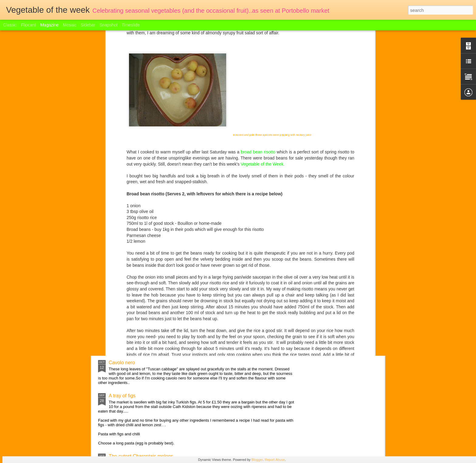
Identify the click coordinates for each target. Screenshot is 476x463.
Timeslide (131, 25)
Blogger (257, 460)
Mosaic (70, 25)
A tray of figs (122, 396)
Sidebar (88, 25)
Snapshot (109, 25)
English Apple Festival (133, 329)
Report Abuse (275, 460)
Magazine (50, 25)
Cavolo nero (122, 363)
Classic (10, 25)
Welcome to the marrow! (135, 292)
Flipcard (29, 25)
